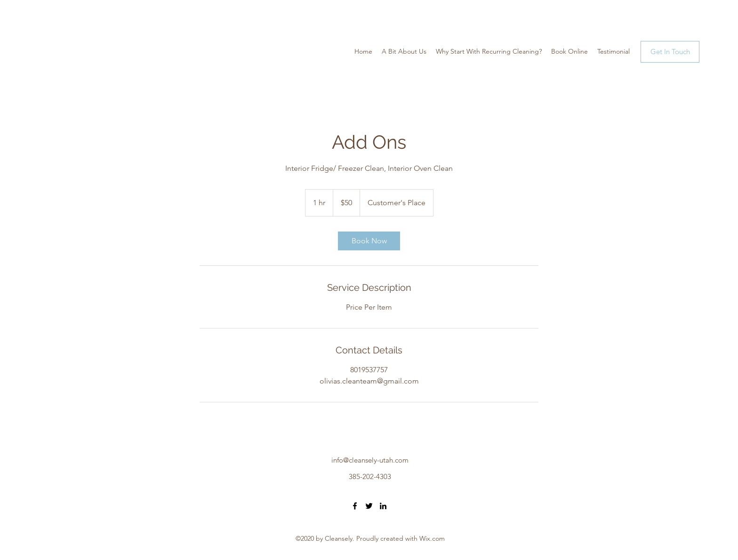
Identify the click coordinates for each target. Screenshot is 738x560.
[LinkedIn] (383, 506)
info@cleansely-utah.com (370, 460)
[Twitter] (369, 506)
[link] (369, 241)
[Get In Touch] (670, 52)
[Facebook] (355, 506)
